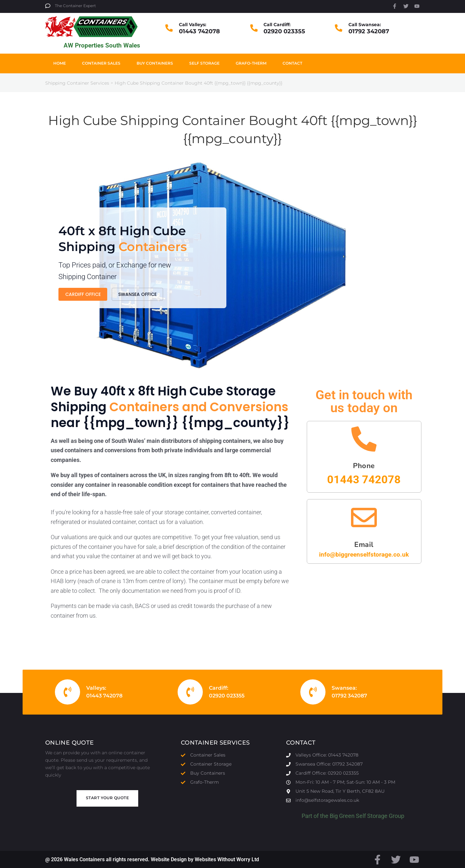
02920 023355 (284, 31)
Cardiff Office (83, 302)
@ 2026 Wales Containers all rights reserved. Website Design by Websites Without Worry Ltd (152, 859)
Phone (364, 466)
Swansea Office (137, 302)
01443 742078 (199, 31)
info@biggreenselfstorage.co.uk (364, 554)
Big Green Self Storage (359, 816)
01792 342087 (369, 31)
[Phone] (364, 439)
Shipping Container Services (77, 83)
